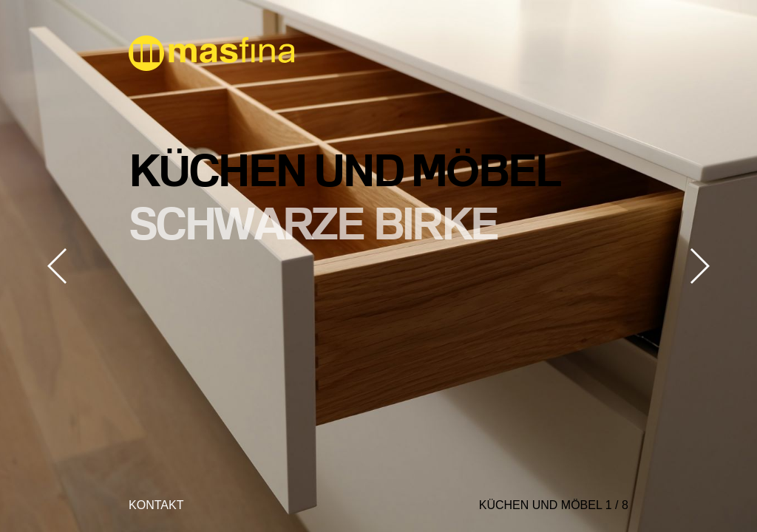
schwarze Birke (313, 222)
